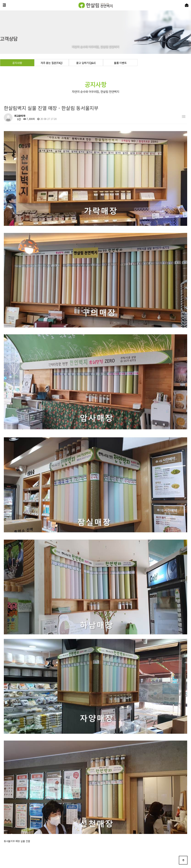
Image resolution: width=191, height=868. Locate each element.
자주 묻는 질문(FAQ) (52, 63)
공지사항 (17, 63)
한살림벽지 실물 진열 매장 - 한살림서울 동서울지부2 (45, 723)
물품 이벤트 (120, 63)
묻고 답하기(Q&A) (86, 63)
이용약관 (107, 828)
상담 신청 (95, 820)
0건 (18, 119)
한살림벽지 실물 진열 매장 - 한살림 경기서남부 (42, 715)
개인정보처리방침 (90, 828)
